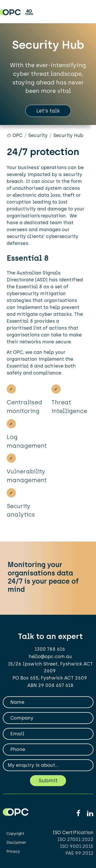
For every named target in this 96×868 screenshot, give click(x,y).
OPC (18, 135)
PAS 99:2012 (79, 853)
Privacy (13, 852)
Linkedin (90, 814)
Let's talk (48, 111)
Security (38, 135)
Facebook (78, 814)
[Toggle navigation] (87, 10)
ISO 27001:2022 (75, 839)
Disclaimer (16, 843)
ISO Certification (73, 833)
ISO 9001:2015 (77, 846)
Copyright (15, 834)
